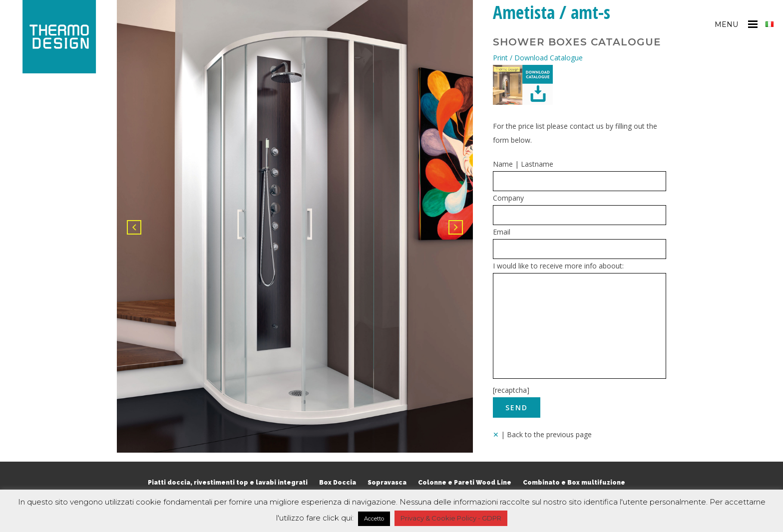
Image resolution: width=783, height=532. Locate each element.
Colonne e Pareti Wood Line (465, 483)
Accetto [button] (374, 519)
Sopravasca (387, 483)
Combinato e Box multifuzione (574, 483)
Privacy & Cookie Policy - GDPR (451, 518)
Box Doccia (338, 483)
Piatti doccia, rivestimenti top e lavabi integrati (228, 483)
